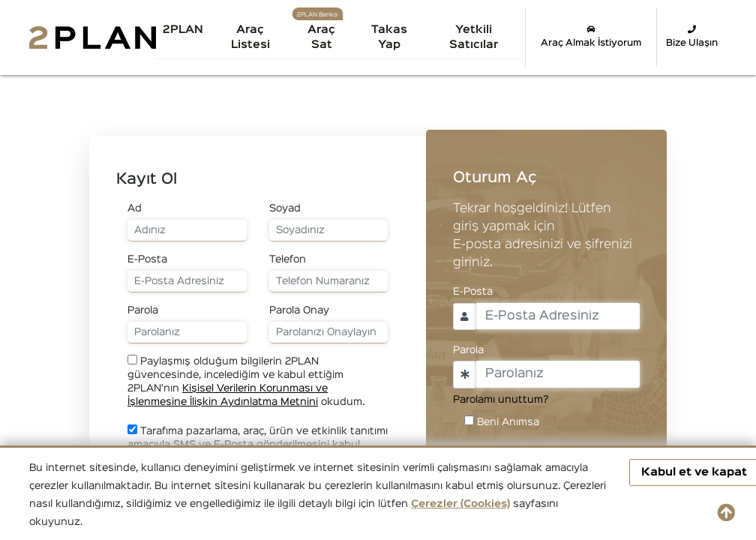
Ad (135, 208)
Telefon (288, 259)
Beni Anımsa (508, 422)
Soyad (285, 208)
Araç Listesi (250, 37)
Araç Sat (321, 37)
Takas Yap (389, 37)
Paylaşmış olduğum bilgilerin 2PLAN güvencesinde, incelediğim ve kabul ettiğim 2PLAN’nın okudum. (246, 381)
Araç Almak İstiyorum (591, 36)
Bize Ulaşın (692, 36)
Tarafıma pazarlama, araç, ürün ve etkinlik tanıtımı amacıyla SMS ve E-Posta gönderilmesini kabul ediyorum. (258, 444)
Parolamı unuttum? (501, 400)
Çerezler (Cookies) (460, 504)
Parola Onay (299, 310)
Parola (143, 310)
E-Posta (147, 259)
